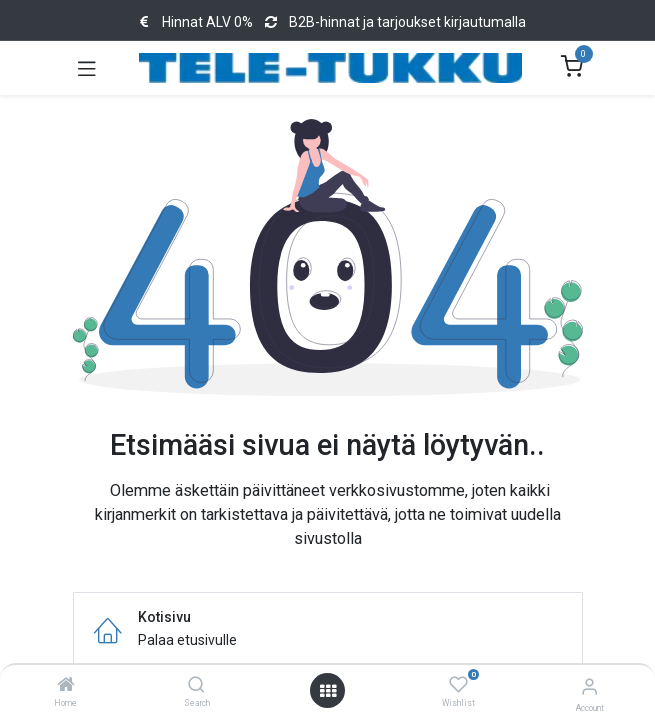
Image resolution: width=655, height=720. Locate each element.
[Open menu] (328, 691)
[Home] (66, 686)
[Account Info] (589, 686)
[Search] (196, 686)
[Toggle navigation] (87, 68)
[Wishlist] (458, 685)
